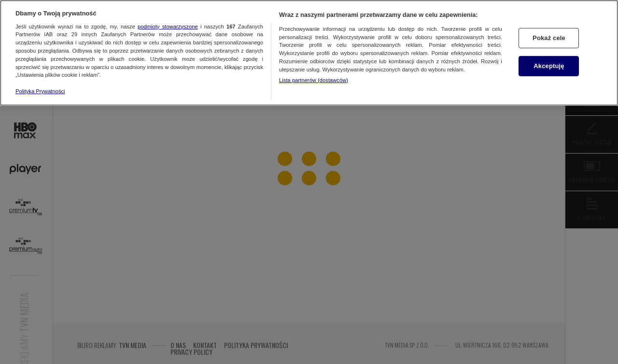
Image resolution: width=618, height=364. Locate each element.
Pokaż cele (549, 38)
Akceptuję (549, 66)
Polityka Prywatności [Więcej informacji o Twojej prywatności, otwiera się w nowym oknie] (40, 91)
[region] (309, 53)
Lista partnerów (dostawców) (314, 80)
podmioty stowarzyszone (168, 27)
